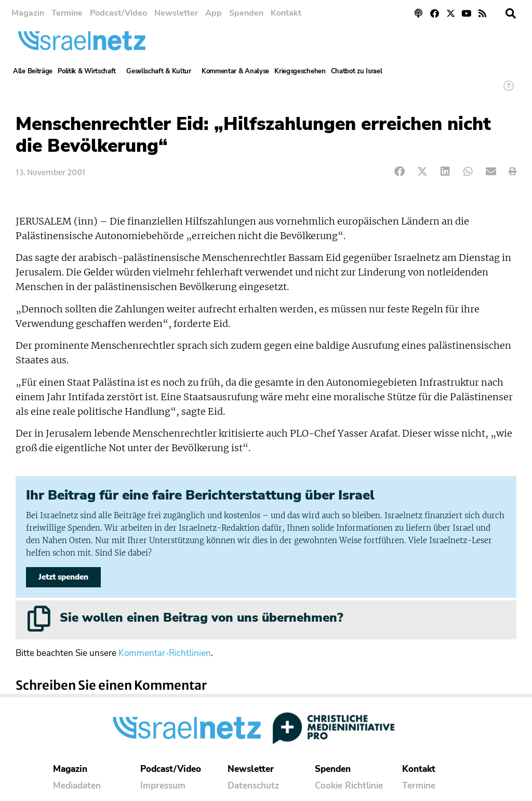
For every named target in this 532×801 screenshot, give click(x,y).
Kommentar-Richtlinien (165, 653)
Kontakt (286, 13)
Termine (67, 13)
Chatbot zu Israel (357, 71)
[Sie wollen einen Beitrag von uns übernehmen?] (39, 619)
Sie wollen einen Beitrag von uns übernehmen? (201, 618)
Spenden (246, 13)
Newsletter (176, 13)
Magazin (28, 13)
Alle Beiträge (33, 71)
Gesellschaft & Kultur (161, 71)
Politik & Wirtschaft (89, 71)
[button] (511, 14)
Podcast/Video (118, 13)
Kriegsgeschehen (300, 71)
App (214, 13)
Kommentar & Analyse (235, 71)
